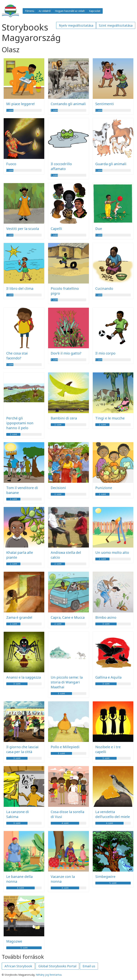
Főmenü (30, 11)
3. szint (106, 624)
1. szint (10, 110)
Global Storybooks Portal (57, 966)
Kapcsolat (95, 11)
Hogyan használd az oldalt (70, 11)
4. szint (65, 823)
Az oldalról (45, 11)
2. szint (13, 434)
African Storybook (18, 966)
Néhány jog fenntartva (49, 975)
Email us (89, 966)
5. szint (113, 883)
